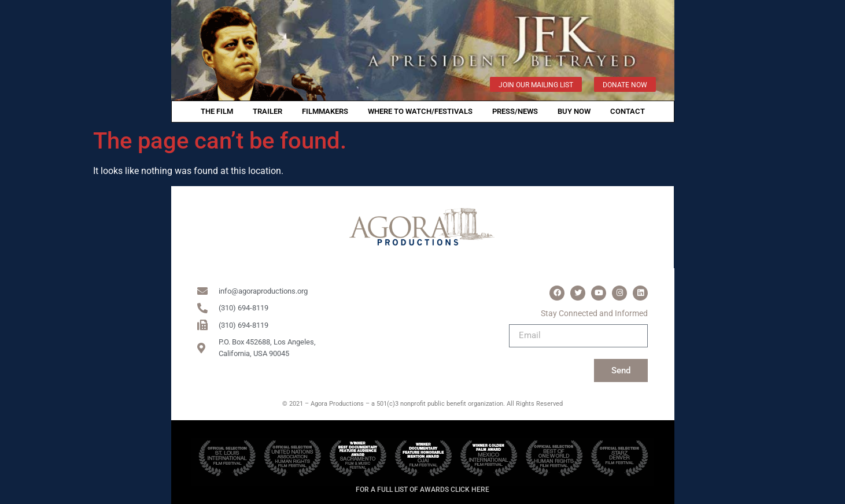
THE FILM (217, 111)
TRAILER (267, 111)
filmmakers (325, 111)
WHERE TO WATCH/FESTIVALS (420, 111)
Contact (628, 111)
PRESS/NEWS (515, 111)
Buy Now (574, 111)
